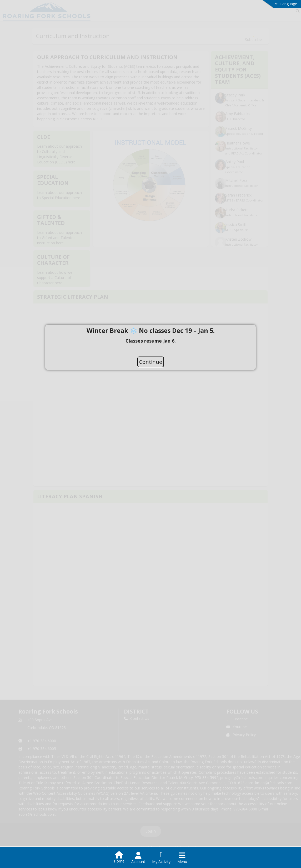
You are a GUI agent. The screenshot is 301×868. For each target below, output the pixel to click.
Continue (151, 362)
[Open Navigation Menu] (182, 858)
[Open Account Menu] (138, 858)
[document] (150, 341)
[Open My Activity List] (161, 858)
